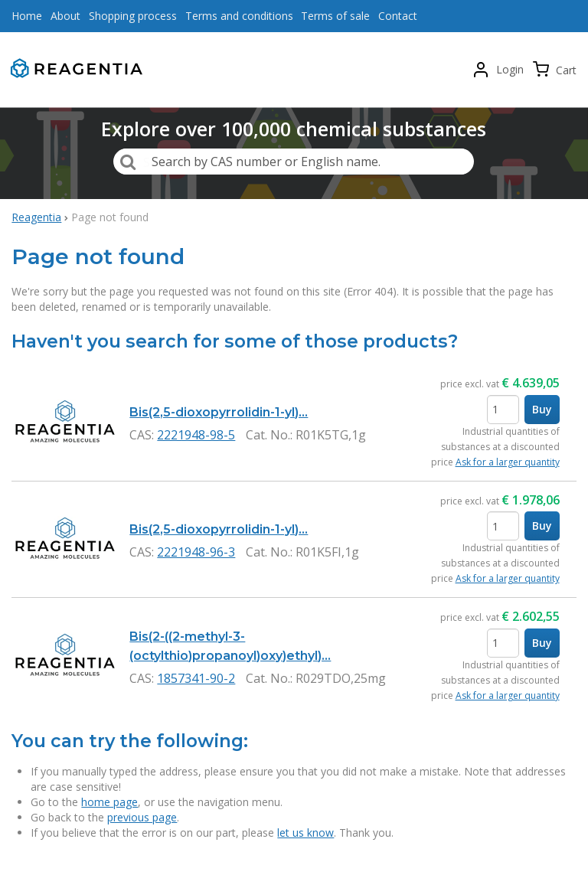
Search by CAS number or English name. (266, 162)
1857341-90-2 (196, 678)
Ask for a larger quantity (508, 462)
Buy (542, 409)
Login (510, 69)
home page (109, 802)
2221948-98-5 (196, 435)
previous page (142, 817)
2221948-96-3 (196, 552)
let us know (305, 833)
